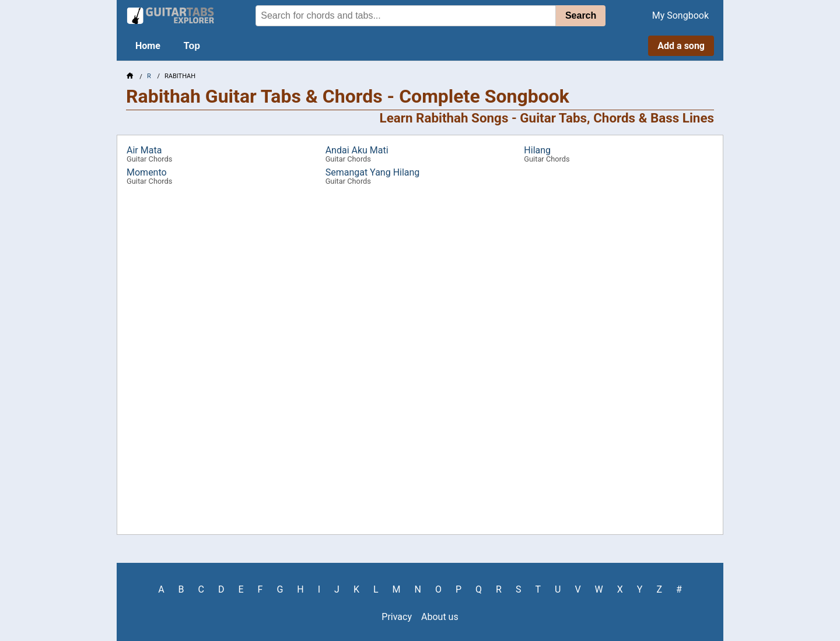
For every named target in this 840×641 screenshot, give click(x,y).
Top (192, 46)
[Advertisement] (56, 184)
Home (148, 46)
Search (581, 15)
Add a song (681, 46)
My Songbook (680, 15)
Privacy (397, 617)
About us (440, 617)
